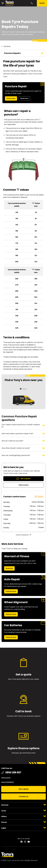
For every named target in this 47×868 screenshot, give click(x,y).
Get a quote (26, 479)
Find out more (11, 591)
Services (7, 46)
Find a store (11, 98)
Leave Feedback (22, 535)
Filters (25, 389)
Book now (9, 568)
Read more (24, 98)
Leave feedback (8, 782)
